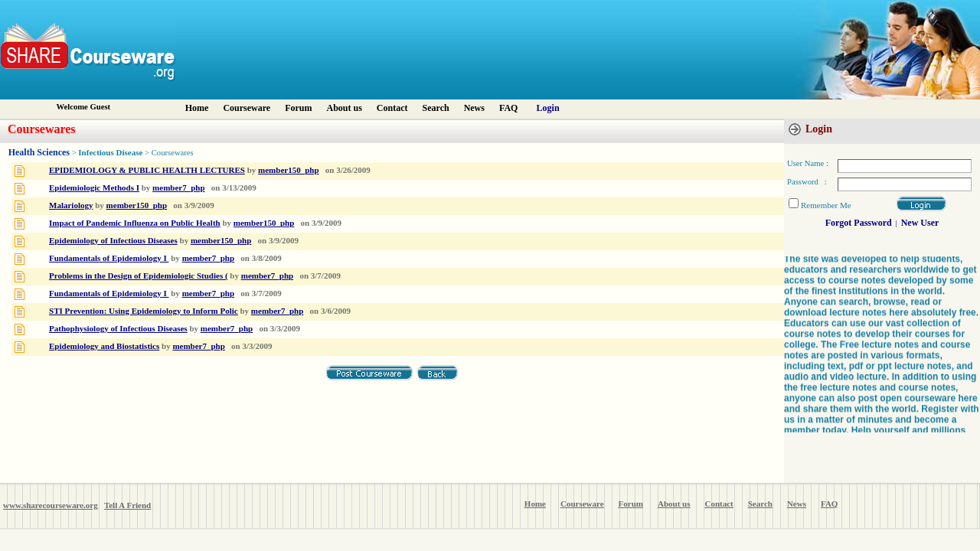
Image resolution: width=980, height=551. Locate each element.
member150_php (288, 170)
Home (197, 108)
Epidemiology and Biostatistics (104, 346)
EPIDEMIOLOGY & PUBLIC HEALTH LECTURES (147, 170)
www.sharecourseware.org (51, 505)
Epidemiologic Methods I (94, 187)
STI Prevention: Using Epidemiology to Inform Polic (144, 311)
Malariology (71, 205)
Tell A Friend (127, 505)
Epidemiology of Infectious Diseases (113, 240)
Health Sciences (39, 152)
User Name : (808, 163)
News (474, 108)
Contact (392, 108)
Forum (298, 108)
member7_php (178, 187)
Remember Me (826, 205)
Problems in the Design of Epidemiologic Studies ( (139, 275)
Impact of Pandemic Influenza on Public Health (135, 223)
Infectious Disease (110, 152)
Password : (807, 182)
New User (920, 223)
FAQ (508, 108)
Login (548, 108)
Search (436, 108)
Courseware (247, 108)
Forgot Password (859, 223)
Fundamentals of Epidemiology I (109, 258)
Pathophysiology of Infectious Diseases (118, 328)
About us (344, 108)
